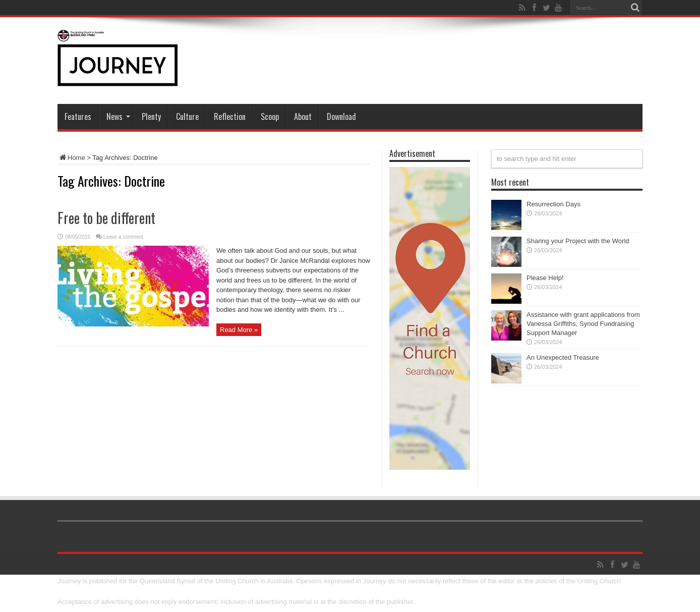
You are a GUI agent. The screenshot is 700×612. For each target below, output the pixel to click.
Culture (187, 117)
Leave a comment (124, 237)
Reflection (230, 117)
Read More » (239, 330)
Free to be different (106, 218)
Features (78, 117)
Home (71, 158)
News (118, 117)
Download (341, 117)
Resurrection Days (553, 204)
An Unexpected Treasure (563, 357)
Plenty (151, 117)
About (303, 117)
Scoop (270, 117)
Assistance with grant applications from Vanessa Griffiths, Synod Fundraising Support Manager (583, 324)
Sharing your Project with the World (578, 241)
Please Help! (545, 278)
